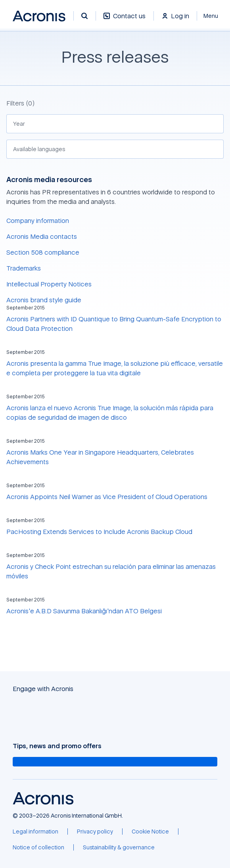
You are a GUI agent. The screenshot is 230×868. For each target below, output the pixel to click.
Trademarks (24, 268)
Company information (38, 221)
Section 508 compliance (43, 252)
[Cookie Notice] (150, 832)
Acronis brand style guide (44, 300)
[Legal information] (35, 832)
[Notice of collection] (38, 847)
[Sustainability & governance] (119, 847)
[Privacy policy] (95, 832)
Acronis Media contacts (42, 236)
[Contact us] (125, 20)
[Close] (214, 16)
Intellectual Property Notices (49, 284)
